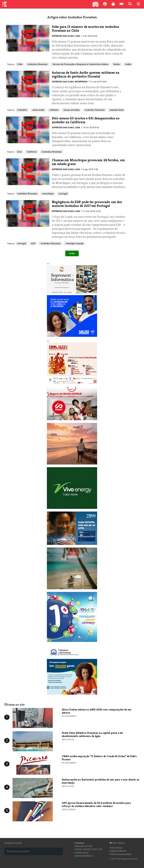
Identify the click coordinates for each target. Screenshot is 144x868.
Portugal (22, 243)
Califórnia (31, 152)
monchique (48, 194)
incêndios (22, 110)
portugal (63, 194)
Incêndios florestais (51, 152)
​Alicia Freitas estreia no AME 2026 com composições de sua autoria (97, 711)
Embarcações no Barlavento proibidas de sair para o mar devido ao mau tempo (101, 781)
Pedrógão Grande (74, 243)
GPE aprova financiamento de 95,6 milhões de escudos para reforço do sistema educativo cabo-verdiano (96, 804)
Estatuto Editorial (118, 851)
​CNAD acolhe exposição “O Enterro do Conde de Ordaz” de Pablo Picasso (99, 758)
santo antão (38, 110)
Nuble (128, 64)
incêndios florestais (37, 64)
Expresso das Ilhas (63, 36)
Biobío (117, 64)
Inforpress (81, 82)
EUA (19, 152)
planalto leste (116, 110)
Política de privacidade (120, 854)
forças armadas (71, 110)
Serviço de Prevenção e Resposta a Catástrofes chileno (80, 64)
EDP (33, 243)
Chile (20, 64)
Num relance (117, 843)
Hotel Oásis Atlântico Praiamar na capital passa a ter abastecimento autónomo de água (92, 734)
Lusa (77, 36)
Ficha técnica (116, 848)
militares (54, 110)
